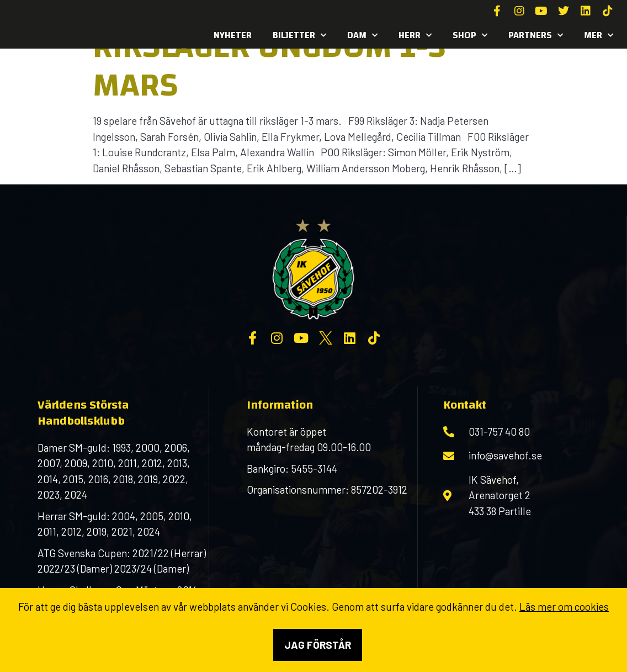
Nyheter (233, 35)
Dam (362, 35)
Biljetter (299, 35)
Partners (536, 35)
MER (599, 35)
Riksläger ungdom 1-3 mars (269, 66)
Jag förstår (318, 645)
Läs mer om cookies (564, 607)
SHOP (470, 35)
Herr (415, 35)
